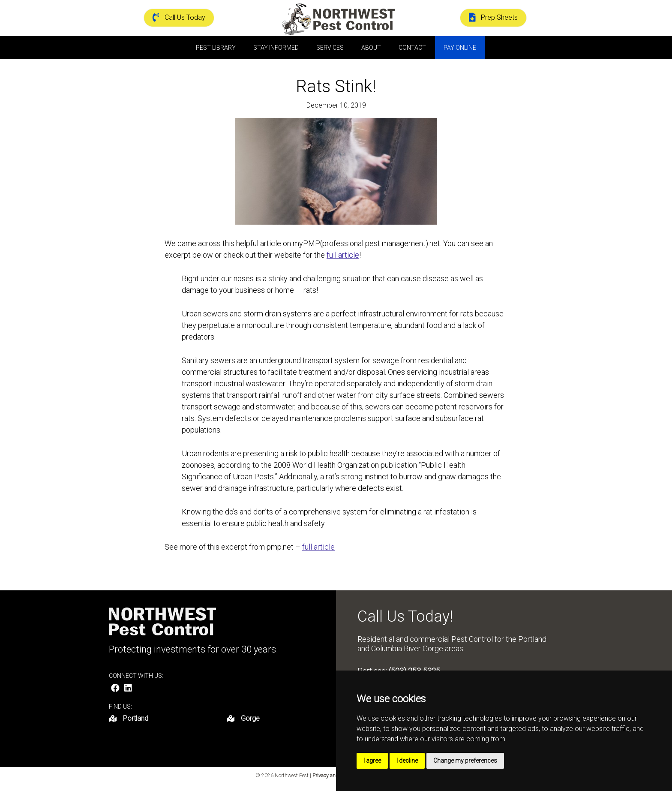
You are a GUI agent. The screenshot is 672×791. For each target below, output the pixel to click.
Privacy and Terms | (335, 776)
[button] (115, 688)
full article (343, 255)
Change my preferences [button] (465, 761)
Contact (412, 48)
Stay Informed (276, 48)
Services (330, 48)
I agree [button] (372, 761)
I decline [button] (407, 761)
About (371, 48)
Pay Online (460, 48)
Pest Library (216, 48)
